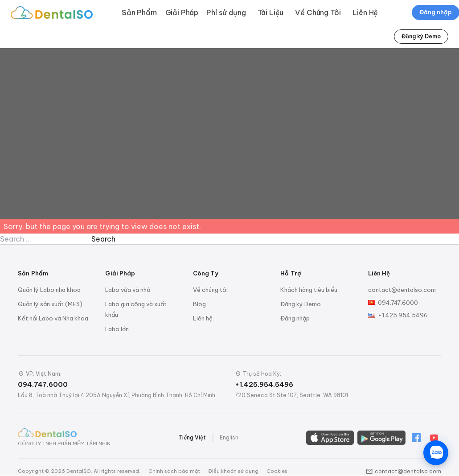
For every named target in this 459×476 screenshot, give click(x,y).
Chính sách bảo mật (174, 471)
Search (103, 239)
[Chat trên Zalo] (436, 453)
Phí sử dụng (226, 12)
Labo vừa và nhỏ (128, 290)
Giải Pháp (182, 12)
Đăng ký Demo (421, 36)
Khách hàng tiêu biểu (309, 290)
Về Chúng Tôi (318, 12)
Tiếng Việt (192, 437)
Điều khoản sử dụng (233, 471)
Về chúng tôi (210, 290)
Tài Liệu (271, 12)
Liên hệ (203, 318)
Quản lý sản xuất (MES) (50, 304)
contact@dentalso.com (402, 290)
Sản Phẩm (139, 12)
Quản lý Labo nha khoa (49, 290)
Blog (199, 304)
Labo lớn (117, 329)
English (229, 437)
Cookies (277, 471)
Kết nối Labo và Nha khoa (53, 318)
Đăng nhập (295, 318)
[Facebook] (416, 438)
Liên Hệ (365, 12)
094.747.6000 (398, 303)
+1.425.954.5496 (403, 315)
